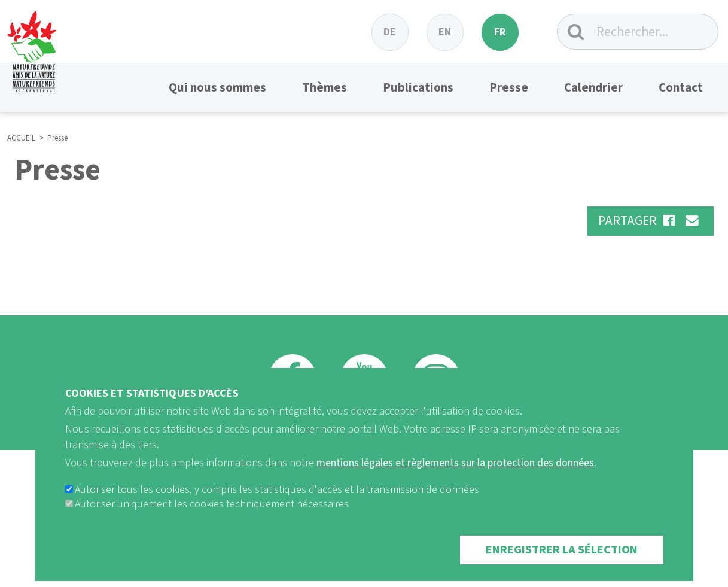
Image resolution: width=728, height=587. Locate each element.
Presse (509, 87)
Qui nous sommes (217, 87)
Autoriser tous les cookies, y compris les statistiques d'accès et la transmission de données (277, 503)
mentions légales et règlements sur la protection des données (455, 475)
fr (500, 32)
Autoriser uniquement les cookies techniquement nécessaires (212, 517)
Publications (418, 87)
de (390, 32)
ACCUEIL (21, 138)
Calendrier (593, 87)
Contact (681, 87)
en (445, 32)
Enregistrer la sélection (562, 563)
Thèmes (325, 87)
